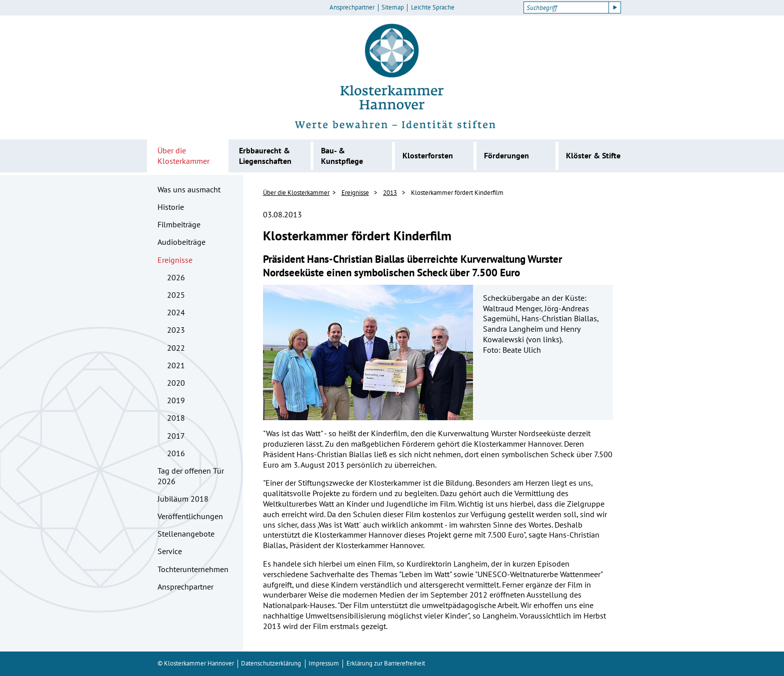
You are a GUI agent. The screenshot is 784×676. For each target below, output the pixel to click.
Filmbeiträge (179, 224)
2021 (176, 365)
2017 (176, 436)
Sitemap (393, 7)
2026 (176, 277)
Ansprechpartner (352, 7)
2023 (176, 330)
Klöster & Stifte (593, 155)
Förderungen (506, 155)
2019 (176, 400)
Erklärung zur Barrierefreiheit (386, 663)
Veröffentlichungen (190, 516)
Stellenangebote (186, 534)
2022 (176, 348)
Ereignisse (175, 260)
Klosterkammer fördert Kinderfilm (457, 193)
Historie (171, 207)
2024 (176, 312)
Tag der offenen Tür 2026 (191, 476)
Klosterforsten (428, 155)
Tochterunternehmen (193, 569)
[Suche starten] (615, 7)
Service (170, 551)
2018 (176, 418)
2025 (176, 295)
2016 (176, 453)
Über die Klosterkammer (183, 156)
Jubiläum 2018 (183, 499)
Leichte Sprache (433, 7)
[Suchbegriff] (566, 7)
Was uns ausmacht (189, 189)
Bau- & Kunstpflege (342, 156)
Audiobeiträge (181, 242)
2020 (176, 383)
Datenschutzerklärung (271, 663)
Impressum (324, 663)
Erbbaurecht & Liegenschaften (265, 156)
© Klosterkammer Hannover (196, 663)
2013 (390, 193)
